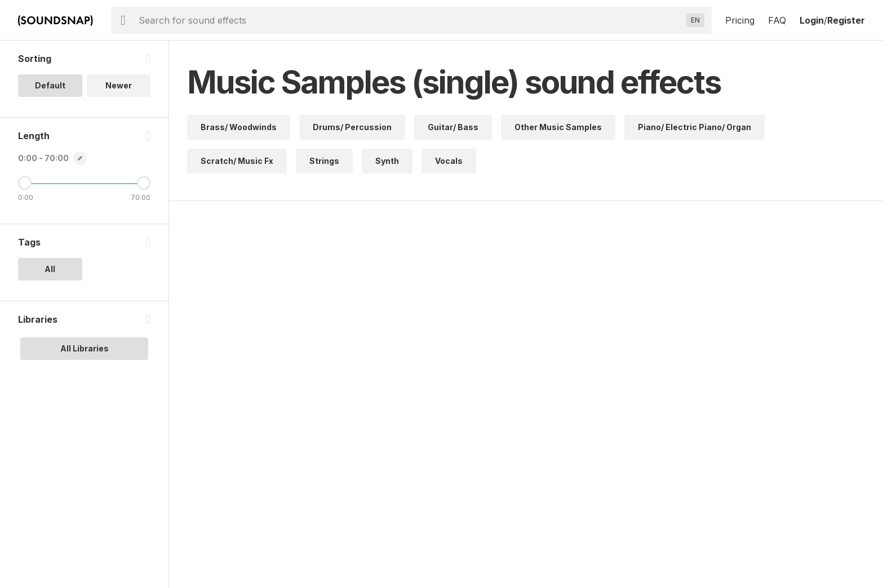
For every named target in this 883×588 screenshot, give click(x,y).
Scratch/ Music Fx (237, 161)
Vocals (449, 161)
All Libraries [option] (85, 348)
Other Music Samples (558, 127)
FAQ (777, 20)
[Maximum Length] (144, 183)
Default (50, 85)
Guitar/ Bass (453, 127)
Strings (324, 161)
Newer (119, 85)
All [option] (50, 269)
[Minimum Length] (25, 183)
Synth (387, 161)
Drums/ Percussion (352, 127)
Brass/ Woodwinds (239, 127)
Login (812, 20)
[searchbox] (410, 20)
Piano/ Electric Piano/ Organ (695, 127)
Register (846, 20)
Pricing (740, 20)
